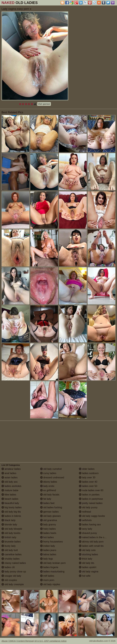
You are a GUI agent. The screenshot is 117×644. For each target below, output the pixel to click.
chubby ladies (11, 559)
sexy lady (86, 529)
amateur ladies (11, 469)
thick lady (86, 559)
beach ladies (10, 499)
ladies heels (48, 533)
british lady (9, 537)
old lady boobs (11, 533)
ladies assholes (11, 486)
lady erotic (47, 486)
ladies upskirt (88, 567)
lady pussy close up (14, 572)
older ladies (87, 469)
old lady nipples (50, 584)
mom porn (47, 580)
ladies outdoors (89, 473)
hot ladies (47, 537)
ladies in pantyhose (91, 499)
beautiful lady (10, 503)
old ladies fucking (51, 507)
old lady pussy (88, 507)
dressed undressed (52, 478)
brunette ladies (11, 542)
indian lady (48, 546)
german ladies (49, 512)
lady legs (47, 559)
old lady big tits (11, 512)
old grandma (49, 520)
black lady (9, 520)
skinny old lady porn (91, 542)
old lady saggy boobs (92, 516)
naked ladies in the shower (95, 537)
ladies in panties (89, 495)
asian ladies (10, 478)
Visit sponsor (44, 104)
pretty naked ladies (91, 503)
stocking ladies (88, 554)
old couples (9, 580)
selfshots (85, 520)
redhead (85, 512)
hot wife (85, 576)
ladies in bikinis (11, 516)
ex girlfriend (48, 490)
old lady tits (87, 563)
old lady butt (10, 550)
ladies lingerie (49, 567)
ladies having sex (90, 525)
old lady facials (50, 495)
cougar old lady (11, 576)
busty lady (9, 546)
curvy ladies (48, 473)
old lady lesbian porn (53, 563)
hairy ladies (48, 529)
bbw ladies (9, 495)
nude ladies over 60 (91, 490)
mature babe (10, 490)
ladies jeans (48, 550)
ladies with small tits (91, 546)
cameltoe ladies (12, 554)
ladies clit (8, 567)
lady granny (48, 525)
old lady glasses (50, 516)
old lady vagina (89, 572)
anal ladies (9, 473)
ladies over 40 (88, 482)
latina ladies (48, 554)
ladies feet (47, 503)
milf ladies (47, 576)
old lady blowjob (12, 529)
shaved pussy (88, 533)
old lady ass (10, 482)
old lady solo (87, 550)
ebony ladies (49, 482)
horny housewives (52, 542)
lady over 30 (87, 478)
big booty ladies (12, 507)
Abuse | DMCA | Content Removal (18, 641)
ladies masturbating (52, 572)
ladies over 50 (88, 486)
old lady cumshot (51, 469)
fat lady (46, 499)
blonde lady (9, 525)
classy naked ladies (14, 563)
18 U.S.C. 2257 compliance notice (50, 641)
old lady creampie (13, 584)
